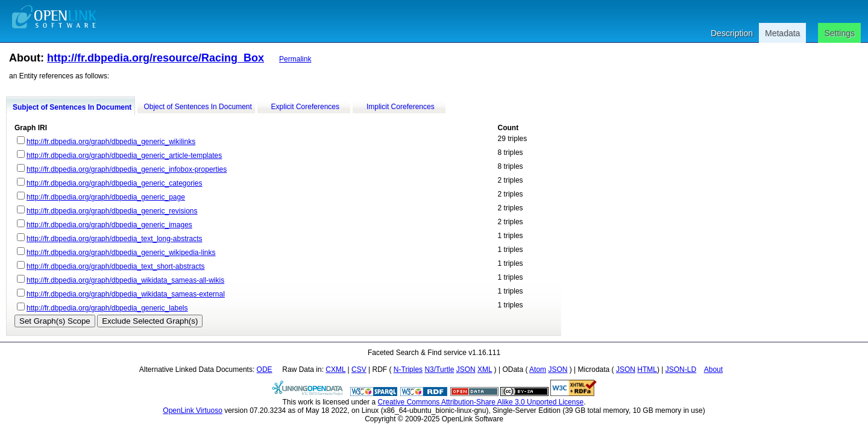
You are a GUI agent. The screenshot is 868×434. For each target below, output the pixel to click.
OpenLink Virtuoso (193, 410)
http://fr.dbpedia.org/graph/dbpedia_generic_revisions (112, 211)
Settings (839, 33)
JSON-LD (681, 370)
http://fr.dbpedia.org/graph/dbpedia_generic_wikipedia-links (121, 253)
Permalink (295, 59)
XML (485, 370)
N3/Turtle (439, 370)
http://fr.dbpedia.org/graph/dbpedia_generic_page (106, 197)
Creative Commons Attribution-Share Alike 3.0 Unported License (481, 402)
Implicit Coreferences (401, 107)
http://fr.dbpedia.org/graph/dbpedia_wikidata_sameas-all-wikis (125, 280)
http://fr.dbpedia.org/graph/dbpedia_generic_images (109, 225)
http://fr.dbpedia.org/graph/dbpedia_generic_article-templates (124, 156)
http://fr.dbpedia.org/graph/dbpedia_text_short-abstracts (116, 266)
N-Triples (408, 370)
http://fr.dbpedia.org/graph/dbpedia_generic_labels (107, 308)
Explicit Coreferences (305, 107)
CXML (335, 370)
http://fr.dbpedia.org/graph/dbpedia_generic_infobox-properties (127, 169)
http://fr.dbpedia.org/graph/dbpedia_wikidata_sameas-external (126, 294)
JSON (466, 370)
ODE (265, 370)
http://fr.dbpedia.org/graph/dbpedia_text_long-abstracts (115, 239)
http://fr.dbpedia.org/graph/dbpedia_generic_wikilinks (111, 142)
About (713, 370)
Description (732, 33)
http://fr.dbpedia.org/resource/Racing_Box (156, 58)
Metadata (782, 33)
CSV (359, 370)
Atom (538, 370)
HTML (647, 370)
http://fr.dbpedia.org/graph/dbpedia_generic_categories (115, 183)
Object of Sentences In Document (197, 107)
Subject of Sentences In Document (72, 107)
